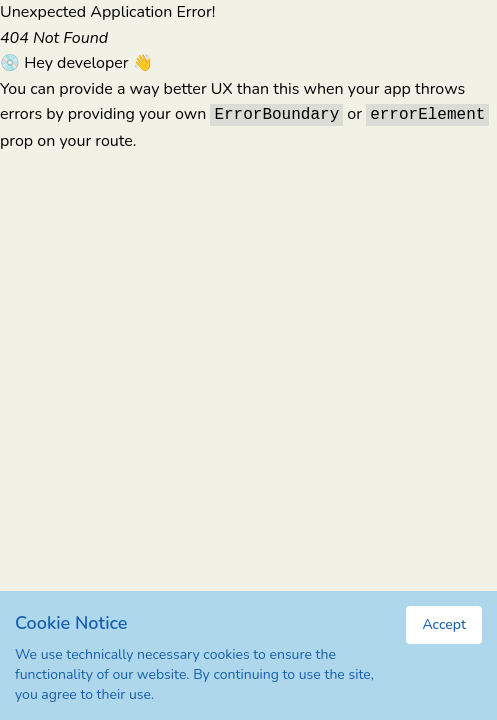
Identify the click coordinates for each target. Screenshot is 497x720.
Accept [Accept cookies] (444, 624)
